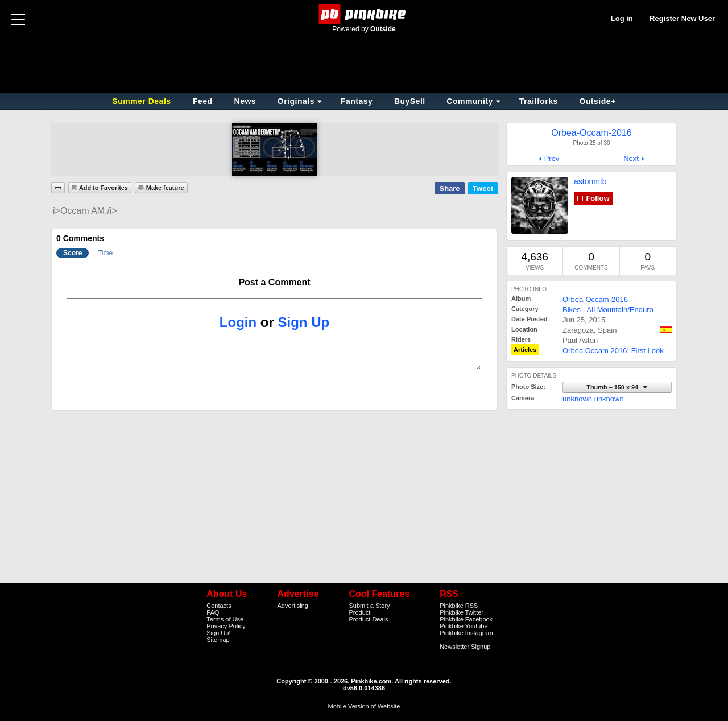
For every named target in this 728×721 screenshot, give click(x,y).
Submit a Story (369, 606)
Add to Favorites (104, 188)
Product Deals (368, 619)
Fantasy (357, 101)
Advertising (292, 606)
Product (359, 612)
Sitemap (218, 640)
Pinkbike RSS (459, 606)
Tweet (483, 188)
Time (105, 253)
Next (631, 158)
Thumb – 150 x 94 (613, 387)
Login (238, 322)
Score (73, 253)
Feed (203, 101)
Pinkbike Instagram (466, 633)
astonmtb (590, 181)
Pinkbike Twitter (462, 612)
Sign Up (304, 322)
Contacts (219, 606)
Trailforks (539, 101)
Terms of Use (225, 619)
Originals (296, 101)
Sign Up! (218, 633)
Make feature (165, 188)
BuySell (410, 101)
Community (470, 101)
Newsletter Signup (465, 647)
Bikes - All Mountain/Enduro (608, 310)
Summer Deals (143, 101)
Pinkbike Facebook (466, 619)
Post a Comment (274, 282)
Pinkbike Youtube (464, 626)
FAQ (213, 612)
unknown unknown (593, 399)
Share (449, 188)
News (245, 101)
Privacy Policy (226, 626)
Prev (552, 158)
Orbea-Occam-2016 (595, 299)
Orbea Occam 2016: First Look (613, 351)
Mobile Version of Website (364, 706)
